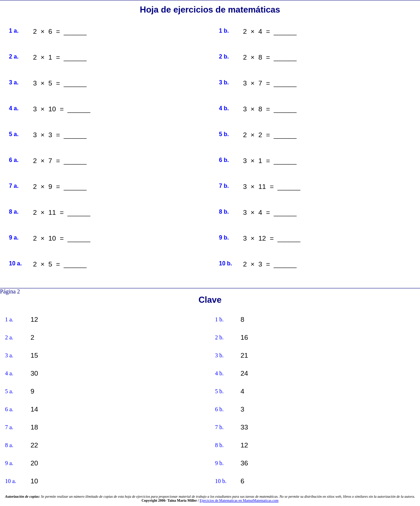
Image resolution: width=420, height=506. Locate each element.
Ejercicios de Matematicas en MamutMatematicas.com (239, 500)
